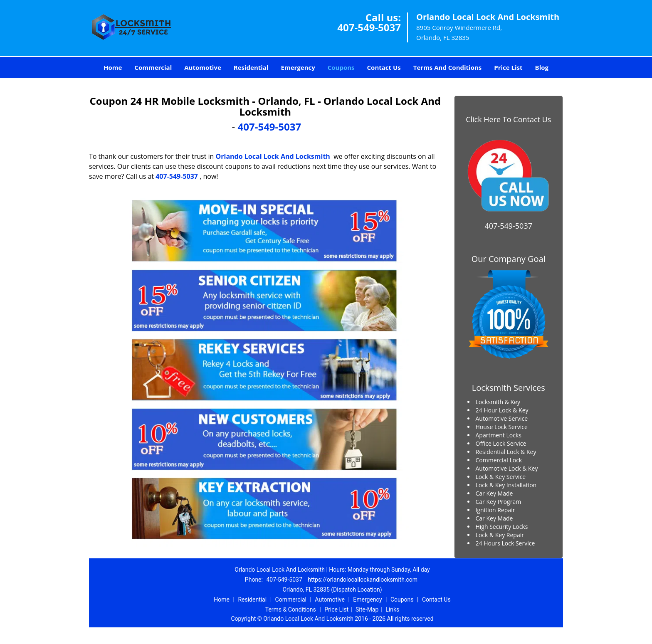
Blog (542, 67)
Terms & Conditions (291, 609)
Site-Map (367, 609)
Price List (508, 67)
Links (392, 609)
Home (113, 67)
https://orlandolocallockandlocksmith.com (363, 580)
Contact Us (384, 67)
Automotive (203, 67)
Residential (251, 67)
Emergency (298, 67)
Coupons (341, 67)
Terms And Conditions (448, 67)
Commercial (153, 67)
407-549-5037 (369, 27)
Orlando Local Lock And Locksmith (273, 156)
